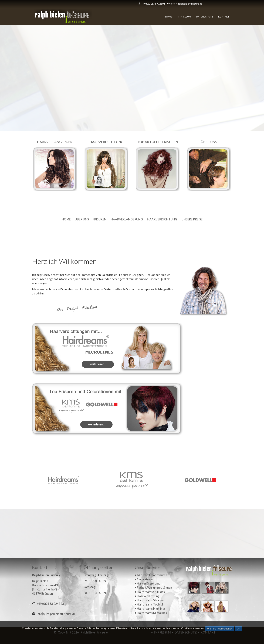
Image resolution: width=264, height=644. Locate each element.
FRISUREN (99, 219)
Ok (238, 629)
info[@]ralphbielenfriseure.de (186, 4)
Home (169, 17)
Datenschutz (205, 17)
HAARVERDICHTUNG (162, 219)
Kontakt (224, 17)
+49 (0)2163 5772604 (153, 4)
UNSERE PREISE (192, 219)
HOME (66, 219)
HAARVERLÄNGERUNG (127, 219)
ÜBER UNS (82, 219)
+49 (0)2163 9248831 (50, 604)
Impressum (184, 17)
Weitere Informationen (220, 629)
